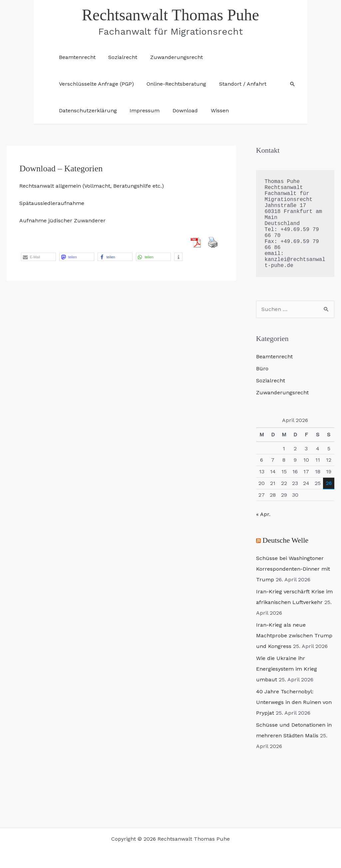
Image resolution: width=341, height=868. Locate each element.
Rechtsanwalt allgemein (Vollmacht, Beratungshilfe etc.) (92, 186)
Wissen (212, 110)
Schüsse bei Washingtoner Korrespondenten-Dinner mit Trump (293, 569)
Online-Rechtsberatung (173, 84)
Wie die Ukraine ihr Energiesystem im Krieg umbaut (287, 669)
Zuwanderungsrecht (171, 57)
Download (179, 110)
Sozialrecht (119, 57)
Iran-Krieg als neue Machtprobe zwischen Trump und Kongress (294, 635)
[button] (292, 84)
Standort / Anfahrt (237, 84)
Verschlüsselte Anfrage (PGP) (95, 84)
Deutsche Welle (285, 540)
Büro (262, 368)
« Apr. (263, 514)
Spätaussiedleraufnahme (52, 203)
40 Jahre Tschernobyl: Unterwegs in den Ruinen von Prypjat (294, 702)
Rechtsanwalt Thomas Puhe (170, 15)
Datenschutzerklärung (87, 110)
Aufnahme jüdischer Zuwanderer (62, 220)
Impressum (141, 110)
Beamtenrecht (76, 57)
